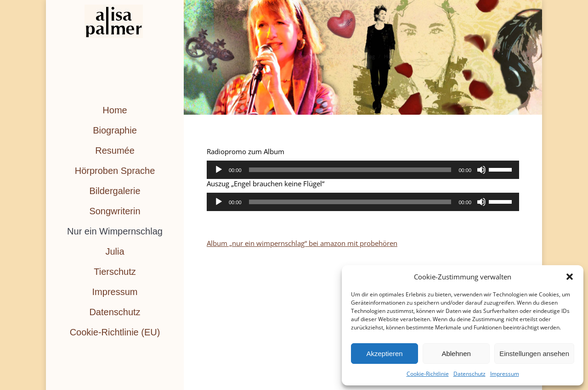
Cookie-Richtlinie (428, 374)
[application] (363, 170)
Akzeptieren (384, 354)
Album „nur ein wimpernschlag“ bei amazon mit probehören (302, 243)
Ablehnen (456, 354)
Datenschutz (469, 374)
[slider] (350, 170)
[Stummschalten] (481, 170)
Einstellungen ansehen (534, 354)
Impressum (505, 374)
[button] (570, 277)
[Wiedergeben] (219, 170)
